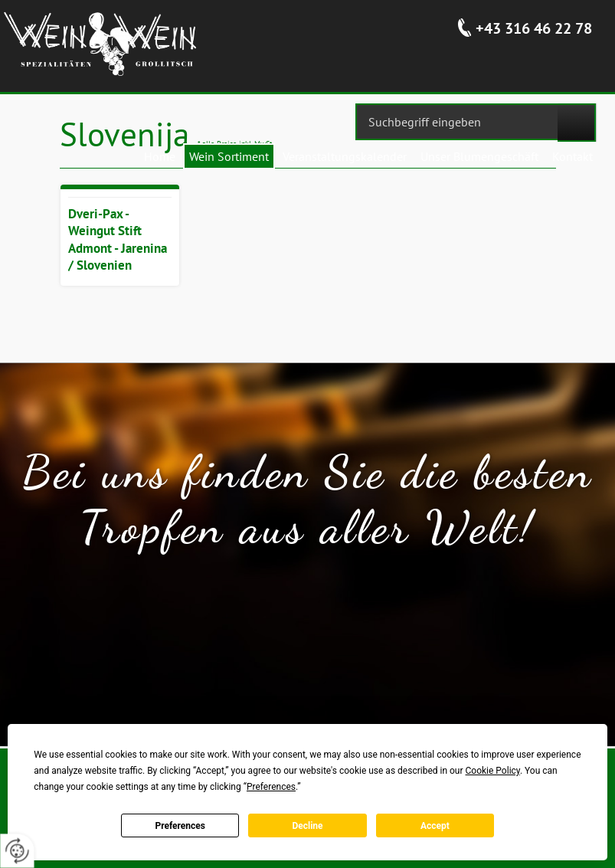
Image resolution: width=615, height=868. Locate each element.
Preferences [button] (271, 787)
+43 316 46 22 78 (534, 28)
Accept (435, 826)
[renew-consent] (17, 851)
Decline (307, 826)
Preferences (180, 826)
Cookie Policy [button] (493, 771)
